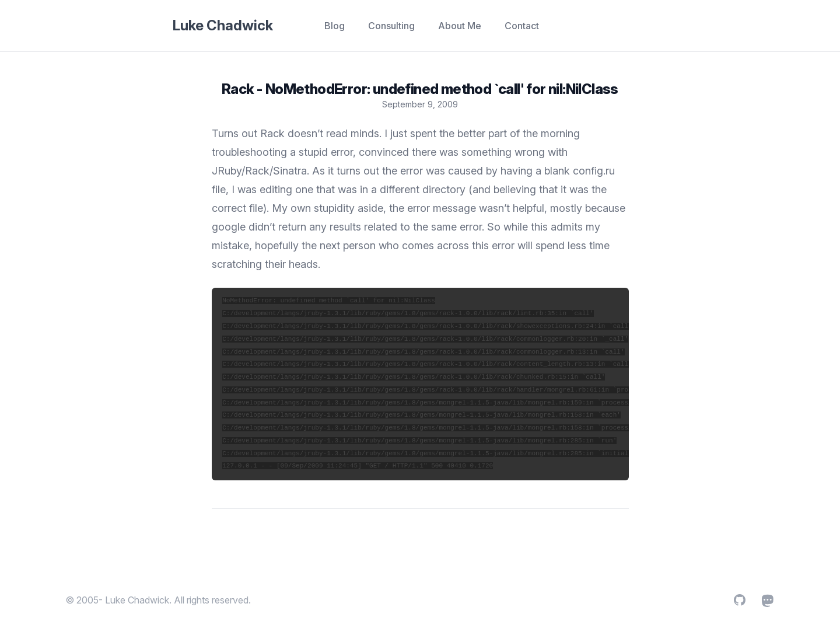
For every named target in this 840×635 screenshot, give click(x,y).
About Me (460, 26)
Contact (522, 26)
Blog (335, 26)
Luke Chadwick (223, 25)
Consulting (391, 26)
